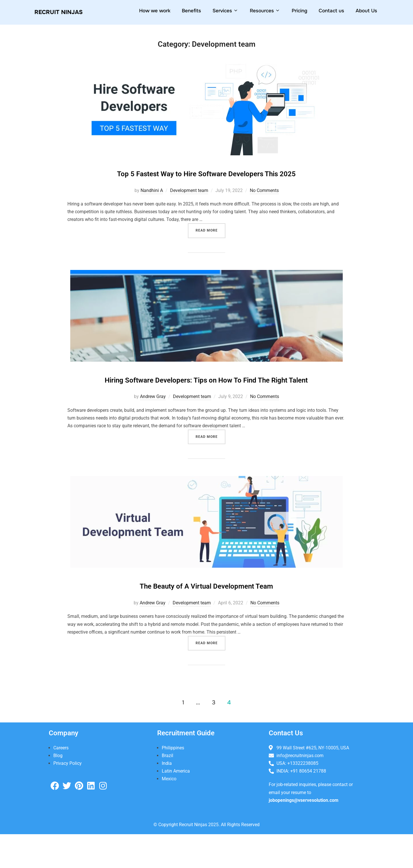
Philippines (173, 781)
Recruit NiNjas (66, 12)
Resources (265, 11)
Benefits (191, 11)
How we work (155, 11)
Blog (58, 789)
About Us (366, 11)
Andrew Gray (153, 430)
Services (225, 11)
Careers (61, 781)
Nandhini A (152, 207)
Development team (189, 207)
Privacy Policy (68, 797)
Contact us (331, 11)
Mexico (169, 813)
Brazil (167, 789)
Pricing (299, 11)
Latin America (176, 805)
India (167, 797)
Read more (211, 245)
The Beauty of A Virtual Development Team (206, 618)
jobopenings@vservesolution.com (304, 834)
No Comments (264, 207)
